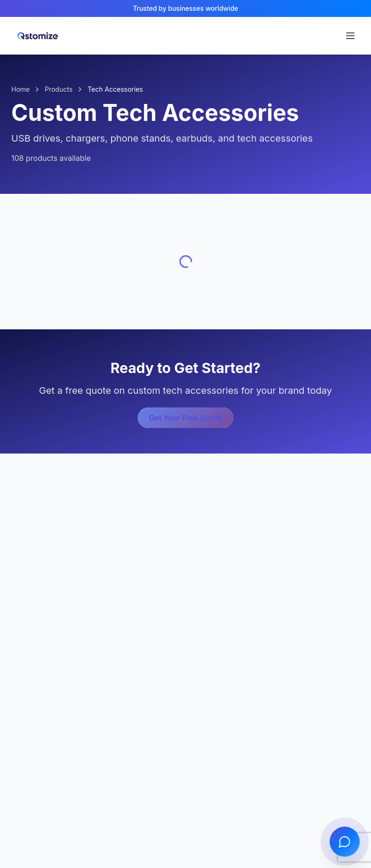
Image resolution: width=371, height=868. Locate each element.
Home (20, 89)
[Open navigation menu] (350, 36)
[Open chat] (345, 842)
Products (59, 89)
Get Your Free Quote (186, 418)
